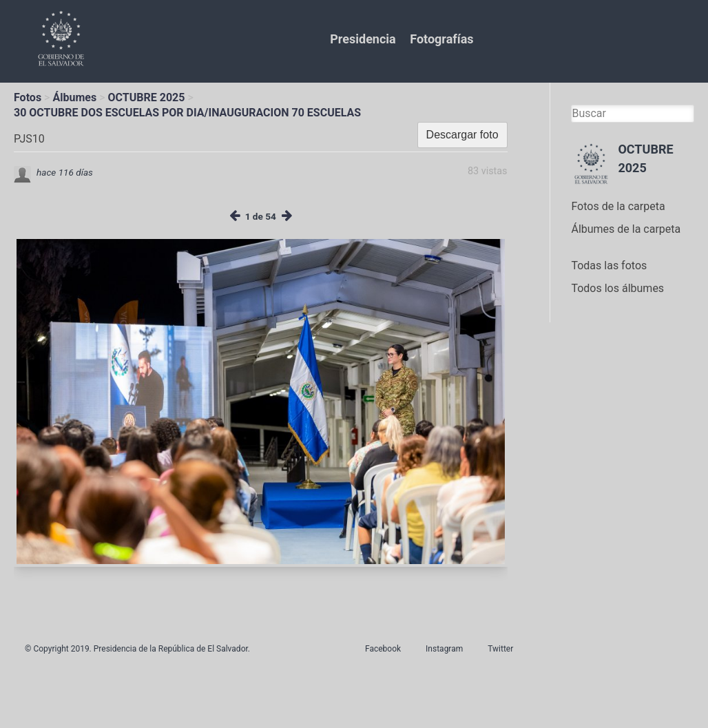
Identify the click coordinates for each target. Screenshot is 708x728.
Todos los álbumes (617, 288)
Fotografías (441, 39)
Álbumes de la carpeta (626, 229)
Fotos (28, 97)
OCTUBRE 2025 (147, 97)
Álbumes (74, 97)
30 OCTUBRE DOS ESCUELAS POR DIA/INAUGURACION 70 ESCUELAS (187, 113)
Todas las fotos (609, 266)
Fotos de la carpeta (618, 206)
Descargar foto (462, 135)
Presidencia (363, 39)
